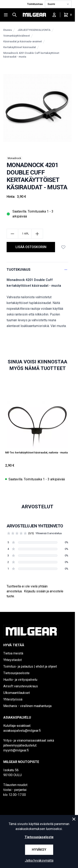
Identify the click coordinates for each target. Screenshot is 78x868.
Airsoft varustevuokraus (21, 686)
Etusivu (8, 30)
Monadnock (14, 158)
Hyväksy (39, 850)
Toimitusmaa (35, 4)
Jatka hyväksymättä (39, 860)
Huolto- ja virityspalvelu (20, 680)
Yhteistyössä (13, 699)
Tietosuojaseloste (16, 673)
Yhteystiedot (13, 660)
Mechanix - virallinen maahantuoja (27, 706)
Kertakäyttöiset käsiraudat (20, 47)
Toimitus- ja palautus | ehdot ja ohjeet (30, 666)
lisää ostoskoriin (31, 247)
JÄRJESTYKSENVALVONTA (34, 30)
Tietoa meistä (13, 653)
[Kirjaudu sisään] (54, 15)
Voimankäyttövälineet (17, 36)
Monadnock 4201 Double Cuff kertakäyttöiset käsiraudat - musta (31, 55)
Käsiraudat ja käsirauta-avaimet (23, 41)
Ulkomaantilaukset (17, 693)
